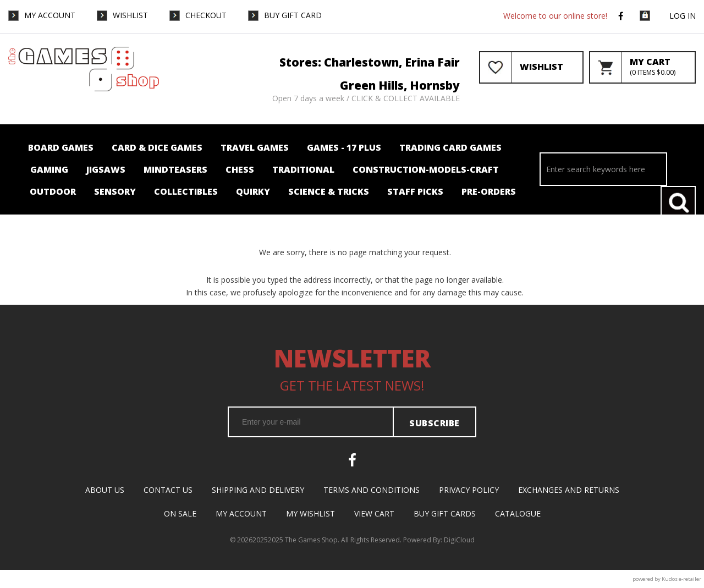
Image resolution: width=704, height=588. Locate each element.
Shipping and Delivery (258, 490)
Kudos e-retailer (681, 579)
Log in (683, 16)
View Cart (374, 513)
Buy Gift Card (293, 15)
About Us (105, 490)
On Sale (180, 513)
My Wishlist (310, 513)
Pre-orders (489, 191)
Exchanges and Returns (569, 490)
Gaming (49, 169)
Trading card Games (450, 147)
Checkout (206, 15)
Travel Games (255, 147)
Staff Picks (415, 191)
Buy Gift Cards (445, 513)
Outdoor (53, 191)
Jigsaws (106, 169)
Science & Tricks (329, 191)
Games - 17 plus (344, 147)
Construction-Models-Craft (426, 169)
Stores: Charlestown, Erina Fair (370, 62)
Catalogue (518, 513)
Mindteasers (175, 169)
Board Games (61, 147)
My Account (50, 15)
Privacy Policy (469, 490)
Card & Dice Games (157, 147)
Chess (240, 169)
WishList (130, 15)
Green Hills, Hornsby (400, 85)
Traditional (303, 169)
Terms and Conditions (372, 490)
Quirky (253, 191)
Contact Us (168, 490)
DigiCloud (459, 540)
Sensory (115, 191)
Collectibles (186, 191)
